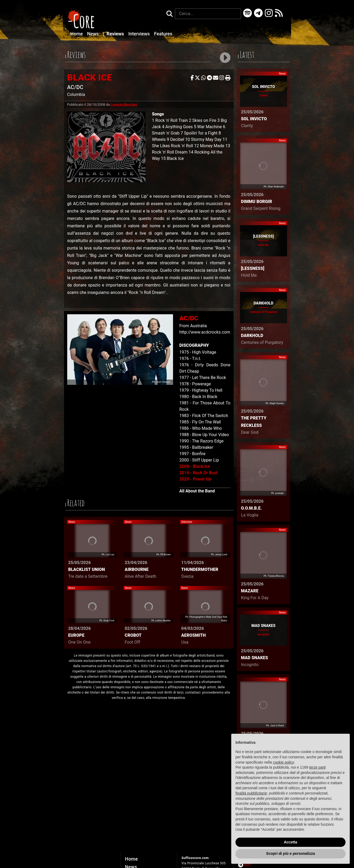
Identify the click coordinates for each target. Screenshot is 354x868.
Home (77, 34)
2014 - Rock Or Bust (199, 473)
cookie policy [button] (283, 762)
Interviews (140, 34)
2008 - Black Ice (195, 466)
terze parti (317, 767)
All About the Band (197, 491)
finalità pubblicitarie (251, 793)
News (93, 34)
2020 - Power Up (195, 479)
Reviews (114, 34)
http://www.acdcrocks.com (205, 332)
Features (163, 34)
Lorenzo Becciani (124, 105)
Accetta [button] (291, 842)
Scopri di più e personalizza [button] (291, 853)
